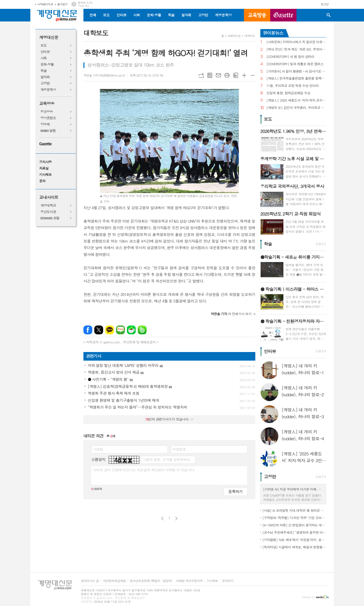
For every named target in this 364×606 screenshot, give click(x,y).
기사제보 (45, 175)
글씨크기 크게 (244, 75)
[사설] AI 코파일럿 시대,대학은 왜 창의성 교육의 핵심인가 (294, 510)
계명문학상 (223, 15)
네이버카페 (131, 330)
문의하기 (228, 581)
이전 (162, 518)
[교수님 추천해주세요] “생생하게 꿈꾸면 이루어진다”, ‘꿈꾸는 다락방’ (294, 532)
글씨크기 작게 (253, 75)
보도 (106, 15)
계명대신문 (49, 38)
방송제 (45, 124)
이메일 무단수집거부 (189, 581)
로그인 (325, 4)
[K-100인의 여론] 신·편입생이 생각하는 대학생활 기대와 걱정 (294, 525)
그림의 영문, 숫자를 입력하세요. (167, 459)
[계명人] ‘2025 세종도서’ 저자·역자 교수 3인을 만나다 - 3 (296, 100)
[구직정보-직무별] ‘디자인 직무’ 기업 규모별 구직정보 (294, 518)
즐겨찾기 (62, 4)
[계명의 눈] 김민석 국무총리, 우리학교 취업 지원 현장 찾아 (296, 108)
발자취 (186, 15)
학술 (171, 15)
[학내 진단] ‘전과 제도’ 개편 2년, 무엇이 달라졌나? (296, 49)
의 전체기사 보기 (231, 314)
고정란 (203, 15)
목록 (210, 75)
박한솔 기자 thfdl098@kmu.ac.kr (104, 75)
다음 (176, 518)
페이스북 (88, 330)
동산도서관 (48, 212)
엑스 (99, 330)
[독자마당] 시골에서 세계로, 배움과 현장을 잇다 (294, 547)
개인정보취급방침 (114, 581)
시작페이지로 (45, 4)
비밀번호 (179, 449)
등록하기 (235, 491)
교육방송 (257, 15)
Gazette (45, 144)
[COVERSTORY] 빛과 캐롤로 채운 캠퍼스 (295, 64)
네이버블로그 (120, 330)
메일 (218, 75)
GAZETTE (283, 15)
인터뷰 (121, 15)
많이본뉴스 (273, 33)
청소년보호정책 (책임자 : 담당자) (151, 581)
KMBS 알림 (48, 131)
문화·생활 (154, 15)
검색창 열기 (329, 15)
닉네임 (98, 449)
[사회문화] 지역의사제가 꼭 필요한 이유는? (296, 42)
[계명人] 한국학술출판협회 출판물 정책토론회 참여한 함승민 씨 (296, 78)
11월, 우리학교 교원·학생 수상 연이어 (293, 86)
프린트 (227, 75)
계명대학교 (48, 206)
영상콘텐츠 (48, 118)
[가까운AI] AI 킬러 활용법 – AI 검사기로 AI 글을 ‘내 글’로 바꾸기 (296, 71)
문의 (42, 181)
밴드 (142, 330)
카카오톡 (110, 330)
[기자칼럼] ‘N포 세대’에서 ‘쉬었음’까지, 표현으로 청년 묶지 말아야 (294, 540)
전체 (93, 15)
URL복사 (201, 75)
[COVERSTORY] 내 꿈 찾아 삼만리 (290, 57)
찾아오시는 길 (90, 581)
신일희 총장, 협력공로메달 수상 (288, 93)
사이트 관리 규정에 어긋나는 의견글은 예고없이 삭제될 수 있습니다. (144, 470)
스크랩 (236, 75)
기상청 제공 (83, 6)
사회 (136, 15)
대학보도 (250, 36)
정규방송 (47, 112)
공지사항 (45, 162)
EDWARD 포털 (50, 218)
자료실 (44, 168)
